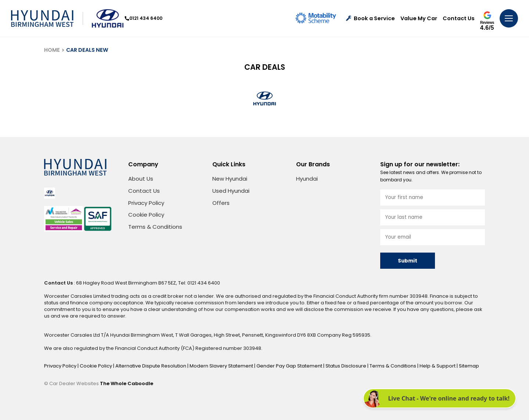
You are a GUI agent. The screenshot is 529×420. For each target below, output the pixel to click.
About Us (141, 179)
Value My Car (419, 19)
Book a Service (370, 19)
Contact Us (459, 19)
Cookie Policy (146, 215)
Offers (221, 203)
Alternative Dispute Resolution (151, 366)
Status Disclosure (346, 366)
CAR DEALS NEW (87, 50)
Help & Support (438, 366)
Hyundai (307, 179)
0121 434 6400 (143, 18)
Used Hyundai (231, 191)
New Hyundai (230, 179)
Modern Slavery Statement (222, 366)
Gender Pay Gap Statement (290, 366)
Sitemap (469, 366)
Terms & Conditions (155, 227)
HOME (52, 50)
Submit (408, 261)
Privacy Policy (146, 203)
